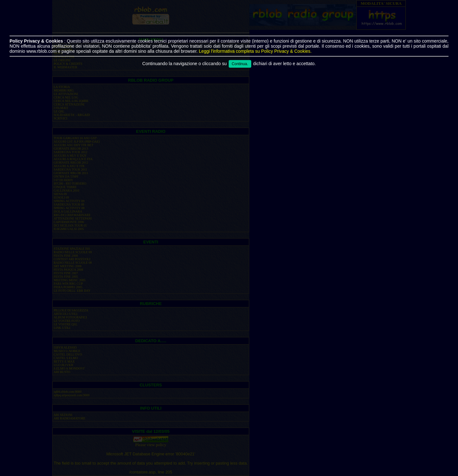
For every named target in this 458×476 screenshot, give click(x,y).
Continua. (240, 64)
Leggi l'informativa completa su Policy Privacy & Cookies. (255, 51)
